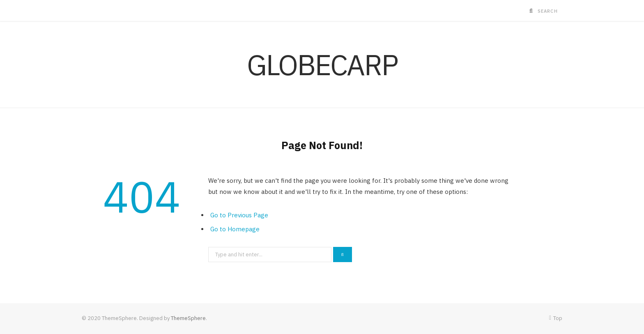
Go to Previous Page (239, 215)
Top (556, 318)
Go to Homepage (235, 229)
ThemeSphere (188, 318)
